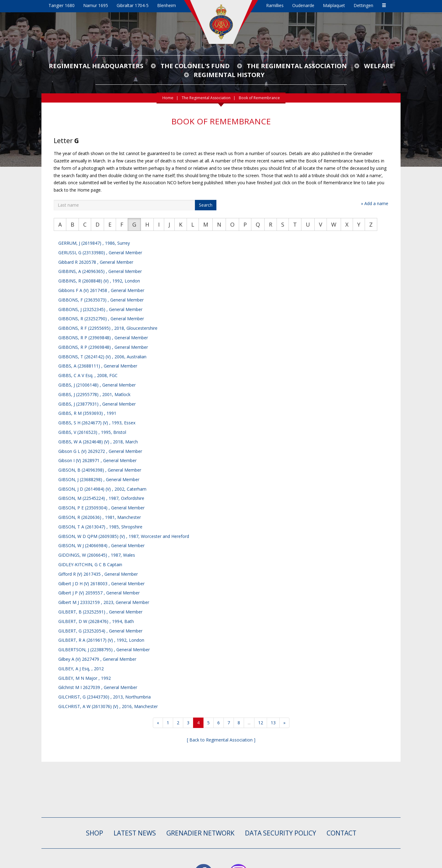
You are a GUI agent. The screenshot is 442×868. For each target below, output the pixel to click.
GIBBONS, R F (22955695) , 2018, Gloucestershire (108, 328)
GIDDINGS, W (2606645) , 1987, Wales (97, 555)
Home (168, 98)
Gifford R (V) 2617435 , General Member (98, 574)
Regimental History (229, 75)
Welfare (379, 66)
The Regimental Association (297, 66)
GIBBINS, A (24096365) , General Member (100, 271)
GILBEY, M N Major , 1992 (85, 678)
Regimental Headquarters (96, 66)
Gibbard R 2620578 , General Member (96, 262)
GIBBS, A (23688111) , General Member (98, 366)
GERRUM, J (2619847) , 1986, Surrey (94, 243)
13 (273, 723)
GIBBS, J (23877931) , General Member (97, 404)
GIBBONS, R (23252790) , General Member (101, 319)
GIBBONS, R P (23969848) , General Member (103, 338)
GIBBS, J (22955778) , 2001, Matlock (94, 394)
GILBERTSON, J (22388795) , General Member (104, 650)
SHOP (95, 833)
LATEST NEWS (135, 833)
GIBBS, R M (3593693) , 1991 (87, 413)
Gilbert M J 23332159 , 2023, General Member (104, 602)
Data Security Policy (281, 833)
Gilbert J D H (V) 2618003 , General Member (101, 584)
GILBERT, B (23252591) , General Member (100, 612)
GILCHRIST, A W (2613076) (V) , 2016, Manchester (108, 706)
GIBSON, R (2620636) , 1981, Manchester (100, 517)
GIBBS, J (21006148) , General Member (97, 385)
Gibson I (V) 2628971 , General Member (97, 460)
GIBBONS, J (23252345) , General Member (100, 309)
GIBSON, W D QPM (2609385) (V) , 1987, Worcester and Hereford (124, 536)
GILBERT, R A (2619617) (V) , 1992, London (101, 640)
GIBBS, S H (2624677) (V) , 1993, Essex (97, 423)
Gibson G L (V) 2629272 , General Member (100, 451)
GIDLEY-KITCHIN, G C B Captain (90, 564)
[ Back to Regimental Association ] (221, 740)
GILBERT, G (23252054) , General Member (100, 631)
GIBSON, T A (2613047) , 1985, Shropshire (100, 527)
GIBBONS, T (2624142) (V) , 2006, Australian (102, 357)
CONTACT (341, 833)
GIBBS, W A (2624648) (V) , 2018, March (98, 442)
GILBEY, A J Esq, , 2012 (81, 669)
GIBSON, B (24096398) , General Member (100, 470)
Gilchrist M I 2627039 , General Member (98, 687)
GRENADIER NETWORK (200, 833)
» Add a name (375, 203)
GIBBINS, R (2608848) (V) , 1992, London (99, 281)
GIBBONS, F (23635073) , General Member (101, 300)
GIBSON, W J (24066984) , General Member (101, 545)
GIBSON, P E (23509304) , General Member (101, 508)
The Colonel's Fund (195, 66)
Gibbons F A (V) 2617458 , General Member (101, 290)
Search (206, 205)
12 (261, 723)
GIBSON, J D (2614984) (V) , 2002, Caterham (102, 489)
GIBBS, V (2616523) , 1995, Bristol (92, 432)
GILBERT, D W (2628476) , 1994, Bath (96, 621)
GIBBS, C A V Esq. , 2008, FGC (88, 375)
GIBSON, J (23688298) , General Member (99, 479)
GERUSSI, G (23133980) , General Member (100, 253)
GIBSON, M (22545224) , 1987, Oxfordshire (101, 498)
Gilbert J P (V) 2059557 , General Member (99, 593)
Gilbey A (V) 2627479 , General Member (97, 659)
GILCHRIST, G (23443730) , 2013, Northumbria (105, 697)
